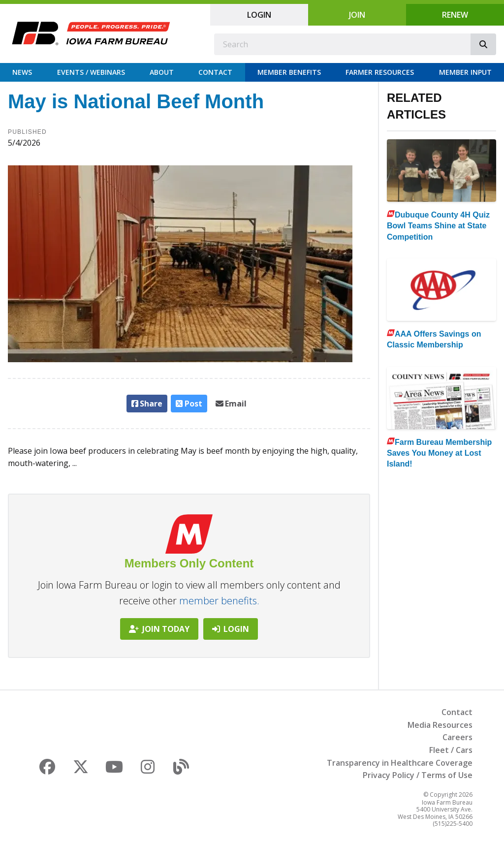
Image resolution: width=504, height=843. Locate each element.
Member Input (465, 72)
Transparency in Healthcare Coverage (400, 763)
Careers (457, 737)
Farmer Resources (380, 72)
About (162, 72)
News (22, 72)
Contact (215, 72)
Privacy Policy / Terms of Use (418, 775)
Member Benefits (289, 72)
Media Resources (440, 725)
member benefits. (219, 601)
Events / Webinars (91, 72)
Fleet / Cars (451, 750)
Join (357, 15)
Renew (455, 15)
